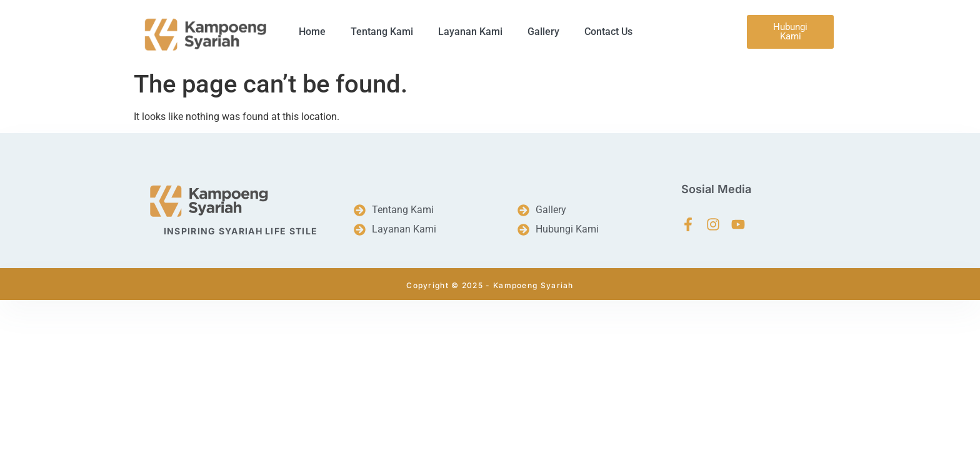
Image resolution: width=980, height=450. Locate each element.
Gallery (543, 32)
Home (312, 32)
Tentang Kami (382, 32)
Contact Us (608, 32)
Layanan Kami (470, 32)
